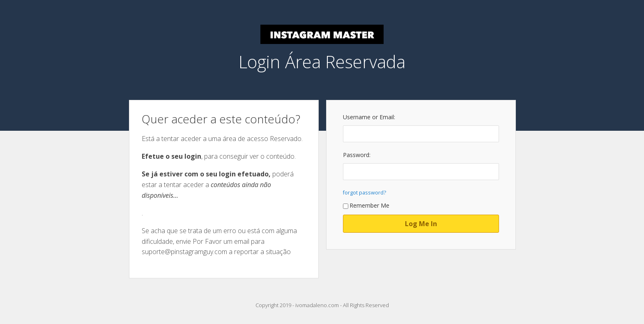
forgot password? (365, 193)
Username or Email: (369, 117)
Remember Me (366, 205)
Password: (357, 155)
